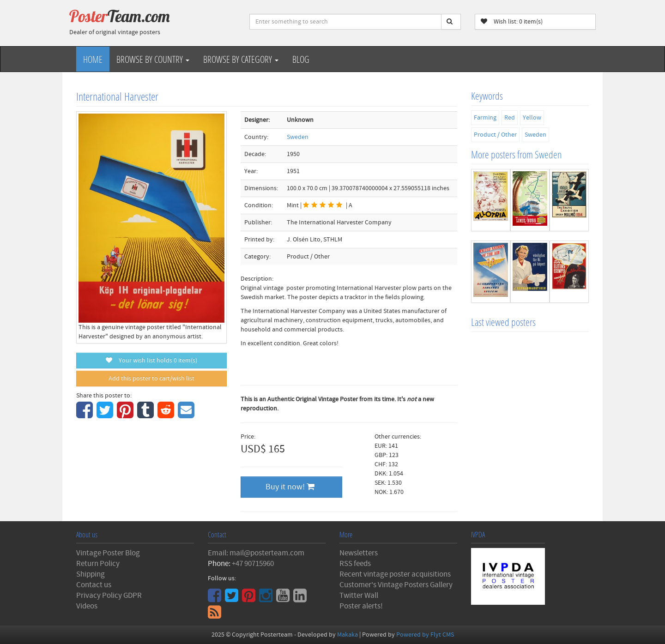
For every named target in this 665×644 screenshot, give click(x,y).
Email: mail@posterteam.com (256, 553)
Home (93, 59)
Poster (120, 16)
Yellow (532, 118)
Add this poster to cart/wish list (151, 379)
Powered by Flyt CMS (425, 635)
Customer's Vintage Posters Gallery (396, 585)
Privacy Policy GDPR (109, 596)
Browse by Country (153, 59)
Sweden (298, 137)
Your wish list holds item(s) (151, 361)
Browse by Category (241, 59)
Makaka (348, 635)
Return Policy (98, 564)
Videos (87, 606)
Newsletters (359, 553)
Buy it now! (290, 487)
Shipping (91, 574)
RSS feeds (355, 564)
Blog (301, 59)
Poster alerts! (361, 606)
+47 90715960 (253, 564)
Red (510, 118)
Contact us (94, 585)
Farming (485, 118)
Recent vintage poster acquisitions (395, 574)
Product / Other (495, 135)
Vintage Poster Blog (108, 553)
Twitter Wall (359, 596)
